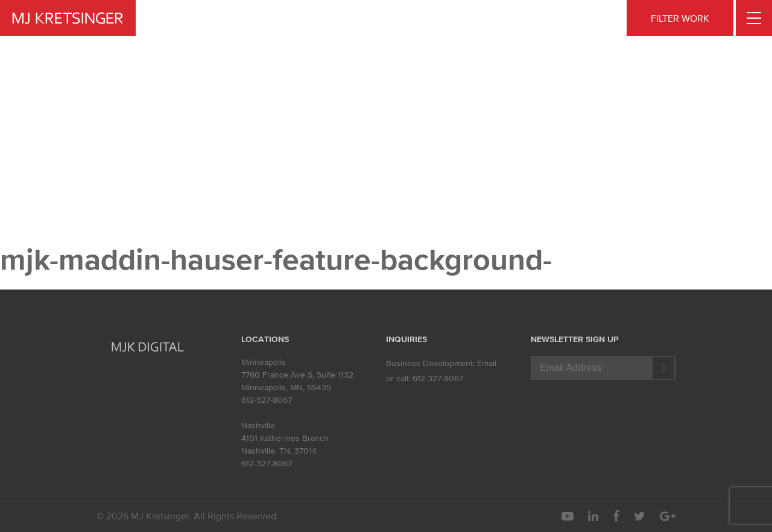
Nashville (258, 426)
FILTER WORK (680, 18)
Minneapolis (264, 362)
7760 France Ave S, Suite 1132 (297, 375)
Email (487, 363)
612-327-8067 (267, 400)
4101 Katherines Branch (285, 438)
